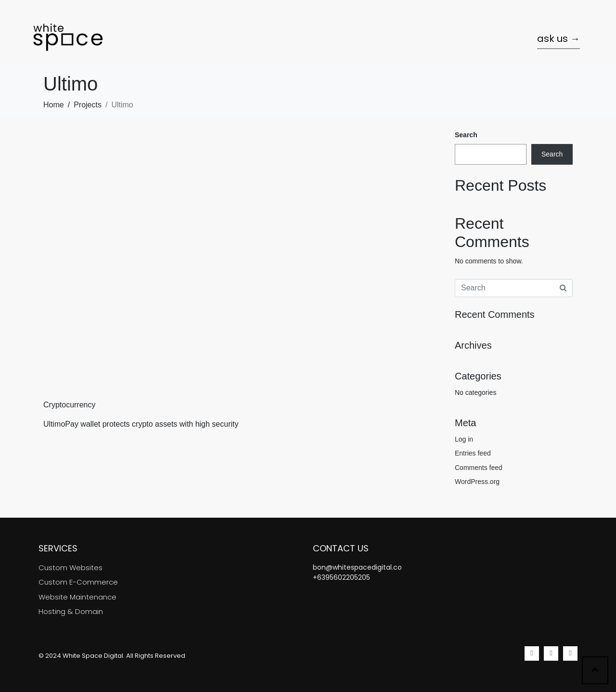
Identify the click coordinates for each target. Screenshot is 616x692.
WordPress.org (477, 482)
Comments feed (479, 468)
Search (466, 135)
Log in (464, 439)
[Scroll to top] (595, 670)
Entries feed (473, 453)
